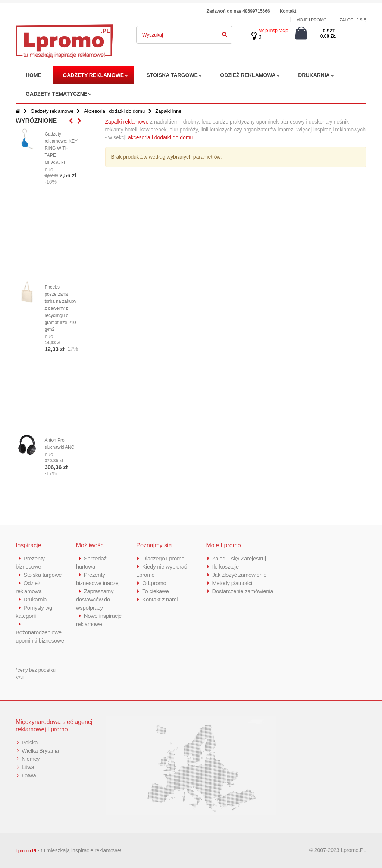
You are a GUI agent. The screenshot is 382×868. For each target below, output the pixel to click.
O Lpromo (154, 583)
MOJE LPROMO (311, 20)
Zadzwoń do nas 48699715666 (238, 11)
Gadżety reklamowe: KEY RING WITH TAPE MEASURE (61, 148)
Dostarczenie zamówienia (242, 591)
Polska (30, 742)
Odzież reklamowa (248, 75)
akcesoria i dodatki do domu (160, 137)
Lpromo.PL (27, 851)
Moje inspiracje (273, 31)
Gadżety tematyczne (57, 94)
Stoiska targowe (172, 75)
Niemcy (31, 759)
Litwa (28, 767)
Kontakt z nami (160, 599)
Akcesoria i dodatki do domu (114, 111)
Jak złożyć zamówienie (239, 575)
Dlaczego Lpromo (163, 558)
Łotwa (29, 775)
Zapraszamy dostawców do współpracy (95, 599)
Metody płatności (232, 583)
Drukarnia (314, 75)
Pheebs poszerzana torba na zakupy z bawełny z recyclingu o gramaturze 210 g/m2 (60, 308)
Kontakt (288, 11)
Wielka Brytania (40, 751)
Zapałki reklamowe (127, 122)
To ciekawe (155, 591)
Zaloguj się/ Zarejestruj (239, 558)
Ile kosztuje (225, 567)
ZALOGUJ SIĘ (353, 20)
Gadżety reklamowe (93, 75)
